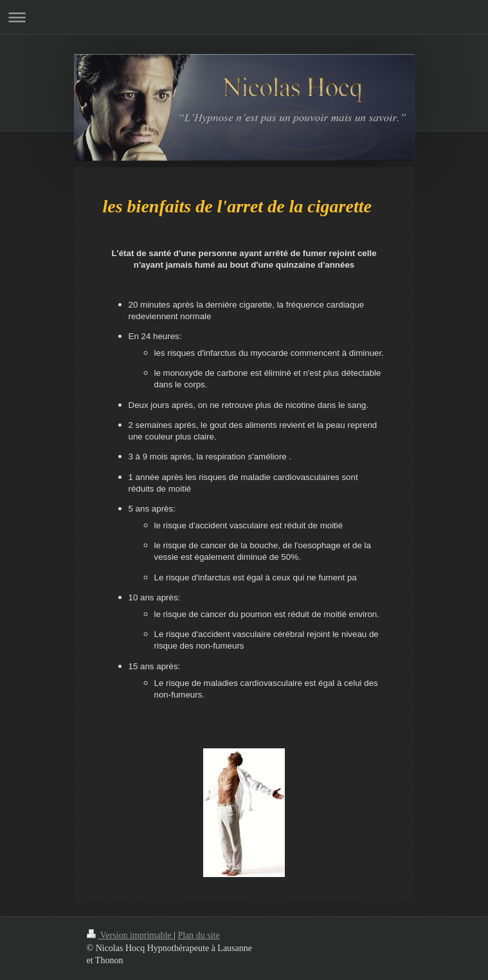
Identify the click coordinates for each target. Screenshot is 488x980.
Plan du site (198, 935)
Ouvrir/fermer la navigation (244, 17)
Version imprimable (131, 935)
